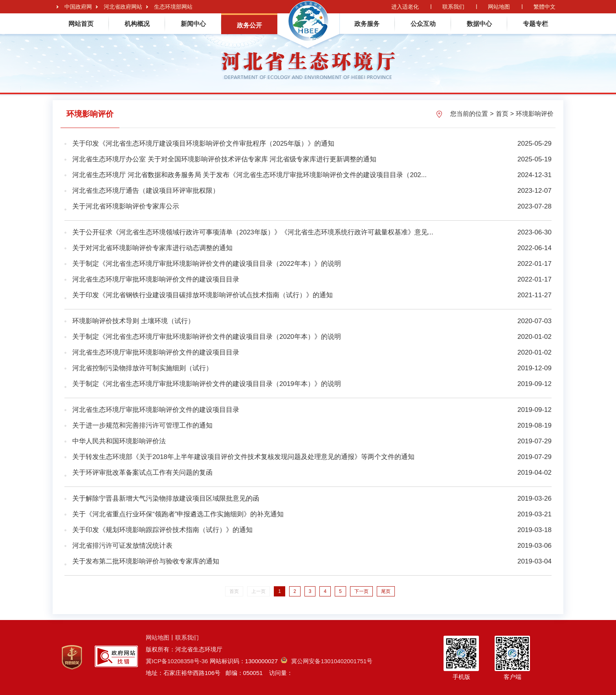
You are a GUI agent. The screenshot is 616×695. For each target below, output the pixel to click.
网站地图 (499, 7)
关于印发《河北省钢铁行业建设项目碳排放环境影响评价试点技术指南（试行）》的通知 (203, 295)
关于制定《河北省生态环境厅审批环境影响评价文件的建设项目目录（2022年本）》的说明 (207, 264)
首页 (502, 114)
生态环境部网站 (173, 7)
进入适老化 (405, 7)
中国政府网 (78, 7)
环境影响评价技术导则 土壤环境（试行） (133, 321)
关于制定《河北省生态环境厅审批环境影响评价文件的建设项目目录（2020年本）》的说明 (207, 337)
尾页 (386, 591)
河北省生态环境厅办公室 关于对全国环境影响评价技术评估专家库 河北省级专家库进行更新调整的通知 (224, 159)
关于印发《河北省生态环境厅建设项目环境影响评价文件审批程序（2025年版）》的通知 (203, 144)
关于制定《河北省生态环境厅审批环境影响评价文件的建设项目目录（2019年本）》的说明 (207, 384)
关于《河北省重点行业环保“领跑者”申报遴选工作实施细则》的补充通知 (178, 514)
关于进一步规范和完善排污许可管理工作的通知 (142, 425)
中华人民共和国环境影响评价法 (119, 441)
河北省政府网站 (123, 7)
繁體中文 (544, 7)
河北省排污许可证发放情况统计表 (122, 546)
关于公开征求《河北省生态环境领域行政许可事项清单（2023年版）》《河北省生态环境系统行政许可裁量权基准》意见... (253, 232)
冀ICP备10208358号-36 (177, 661)
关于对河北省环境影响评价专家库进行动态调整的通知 (152, 248)
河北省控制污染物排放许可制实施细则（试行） (142, 368)
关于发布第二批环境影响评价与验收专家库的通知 (146, 561)
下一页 (361, 591)
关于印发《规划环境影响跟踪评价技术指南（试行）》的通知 (162, 530)
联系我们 (453, 7)
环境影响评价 (535, 114)
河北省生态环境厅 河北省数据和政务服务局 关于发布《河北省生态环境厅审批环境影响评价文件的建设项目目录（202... (249, 175)
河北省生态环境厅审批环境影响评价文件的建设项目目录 (156, 279)
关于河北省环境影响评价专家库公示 (126, 206)
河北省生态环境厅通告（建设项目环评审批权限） (146, 191)
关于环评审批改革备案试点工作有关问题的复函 (142, 473)
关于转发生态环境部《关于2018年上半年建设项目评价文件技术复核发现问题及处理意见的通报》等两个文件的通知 (243, 457)
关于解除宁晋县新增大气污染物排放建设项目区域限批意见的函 (166, 498)
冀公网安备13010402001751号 (327, 661)
